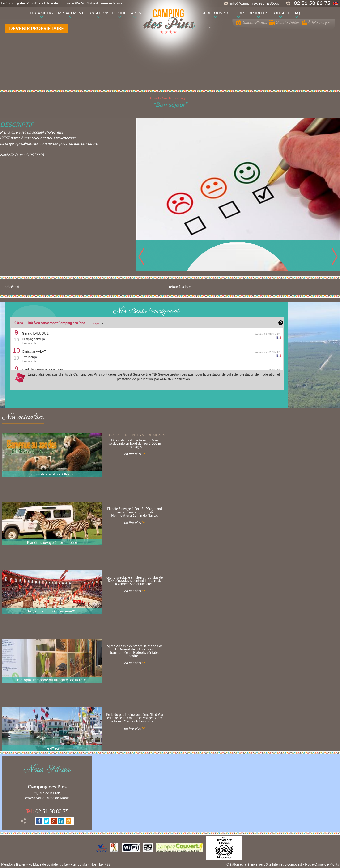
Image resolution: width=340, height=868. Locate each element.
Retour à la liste (180, 287)
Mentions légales (13, 864)
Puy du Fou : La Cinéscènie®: (52, 611)
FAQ (296, 13)
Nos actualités (23, 418)
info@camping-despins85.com (253, 3)
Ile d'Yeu (52, 748)
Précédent (12, 287)
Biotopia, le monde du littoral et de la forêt (52, 680)
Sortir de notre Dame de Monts (136, 435)
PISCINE (119, 13)
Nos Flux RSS (100, 864)
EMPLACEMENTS (71, 13)
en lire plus (132, 454)
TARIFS (135, 13)
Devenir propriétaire (37, 28)
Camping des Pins (47, 786)
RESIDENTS (258, 13)
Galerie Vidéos (284, 22)
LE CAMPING (42, 13)
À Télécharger (316, 22)
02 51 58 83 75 (47, 811)
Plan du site (79, 864)
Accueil (154, 98)
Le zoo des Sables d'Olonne (52, 474)
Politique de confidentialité (48, 864)
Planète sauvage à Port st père (52, 542)
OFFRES (238, 13)
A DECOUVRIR (216, 13)
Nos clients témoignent (176, 98)
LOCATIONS (99, 13)
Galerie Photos (251, 22)
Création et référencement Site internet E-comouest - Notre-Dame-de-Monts (283, 864)
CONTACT (280, 13)
